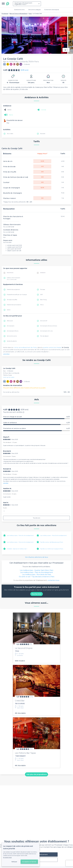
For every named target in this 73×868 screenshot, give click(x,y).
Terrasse (43, 289)
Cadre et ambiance (36, 423)
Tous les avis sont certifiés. (14, 412)
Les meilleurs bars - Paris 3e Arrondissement (53, 535)
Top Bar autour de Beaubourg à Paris (52, 542)
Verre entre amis (12, 336)
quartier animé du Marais (52, 347)
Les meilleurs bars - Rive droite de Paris (36, 575)
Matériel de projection (13, 289)
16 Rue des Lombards (11, 373)
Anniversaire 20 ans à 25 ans (49, 326)
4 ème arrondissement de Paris (25, 347)
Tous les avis (36, 518)
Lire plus (6, 354)
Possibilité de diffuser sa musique (17, 294)
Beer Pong (43, 300)
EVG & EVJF (44, 321)
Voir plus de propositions (37, 774)
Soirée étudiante (12, 341)
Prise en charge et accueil (36, 417)
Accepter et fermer (29, 862)
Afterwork (10, 321)
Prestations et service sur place (36, 428)
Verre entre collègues (34, 10)
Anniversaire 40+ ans (46, 331)
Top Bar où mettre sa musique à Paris (52, 549)
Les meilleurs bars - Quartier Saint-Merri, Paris (36, 570)
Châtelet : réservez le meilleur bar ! (17, 549)
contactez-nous (53, 580)
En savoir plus (7, 857)
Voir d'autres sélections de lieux (37, 557)
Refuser (14, 862)
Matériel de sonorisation (14, 305)
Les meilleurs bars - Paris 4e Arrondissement (20, 542)
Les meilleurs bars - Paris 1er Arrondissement (20, 535)
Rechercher (37, 594)
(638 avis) (25, 70)
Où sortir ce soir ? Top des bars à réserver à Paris (37, 577)
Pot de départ (44, 336)
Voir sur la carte (9, 377)
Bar (5, 371)
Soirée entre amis (19, 10)
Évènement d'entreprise (52, 10)
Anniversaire (11, 326)
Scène (9, 310)
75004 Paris (7, 375)
